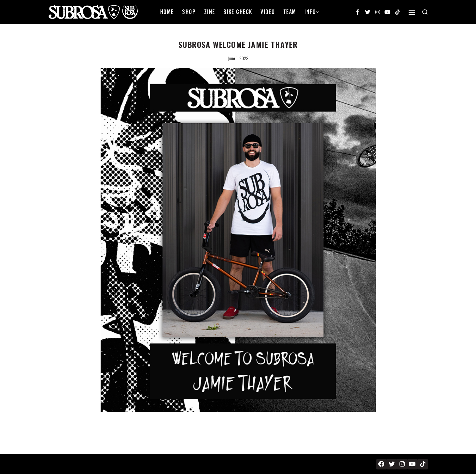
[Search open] (425, 12)
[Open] (412, 13)
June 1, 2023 (238, 58)
